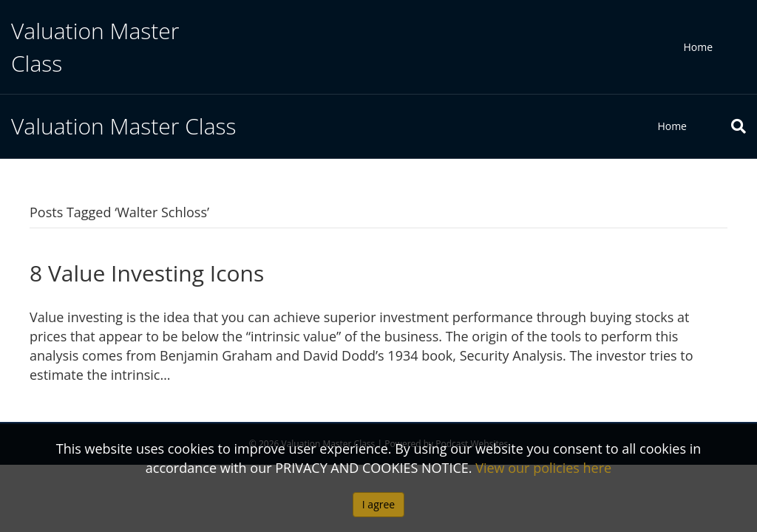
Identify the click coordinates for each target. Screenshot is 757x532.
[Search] (727, 126)
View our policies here (543, 468)
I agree (378, 504)
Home (698, 47)
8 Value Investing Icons (147, 273)
